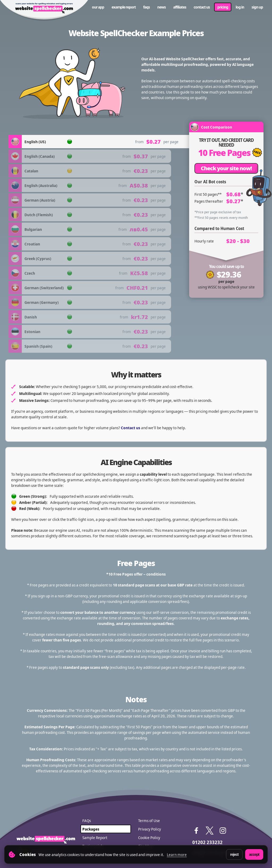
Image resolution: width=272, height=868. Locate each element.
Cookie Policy (149, 837)
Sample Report (95, 837)
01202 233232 (207, 842)
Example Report (124, 7)
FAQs (146, 7)
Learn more (177, 855)
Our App (98, 7)
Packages (91, 829)
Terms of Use (149, 820)
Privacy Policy (150, 829)
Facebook (196, 831)
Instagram (223, 831)
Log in (240, 7)
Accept (254, 854)
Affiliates (180, 7)
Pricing (223, 7)
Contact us (202, 7)
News (161, 7)
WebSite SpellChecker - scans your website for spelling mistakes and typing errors (44, 11)
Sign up (257, 7)
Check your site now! (226, 168)
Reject (234, 854)
